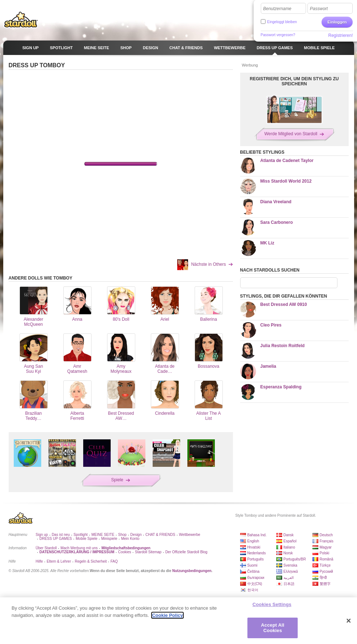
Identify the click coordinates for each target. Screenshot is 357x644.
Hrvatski (254, 547)
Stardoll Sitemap (148, 552)
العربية (289, 578)
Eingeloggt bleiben (282, 22)
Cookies (124, 552)
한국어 (253, 590)
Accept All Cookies (273, 628)
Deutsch (326, 535)
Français (327, 541)
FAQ (114, 561)
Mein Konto (130, 539)
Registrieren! (340, 35)
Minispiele (109, 539)
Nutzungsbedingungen (192, 571)
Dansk (289, 535)
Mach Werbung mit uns (79, 548)
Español (290, 541)
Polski (325, 553)
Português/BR (295, 559)
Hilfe (39, 561)
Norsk (288, 553)
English (253, 541)
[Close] (349, 621)
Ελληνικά (291, 572)
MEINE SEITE (103, 535)
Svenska (290, 565)
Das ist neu (61, 535)
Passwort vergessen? (278, 35)
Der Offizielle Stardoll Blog (186, 552)
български (256, 578)
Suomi (252, 565)
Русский (326, 572)
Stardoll (21, 20)
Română (327, 559)
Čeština (254, 572)
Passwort (319, 9)
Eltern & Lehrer (59, 561)
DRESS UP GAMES (56, 539)
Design (136, 535)
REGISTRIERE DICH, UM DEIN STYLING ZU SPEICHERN (294, 81)
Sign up (42, 535)
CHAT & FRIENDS (160, 535)
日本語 (289, 584)
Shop (122, 535)
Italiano (289, 547)
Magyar (326, 547)
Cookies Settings (272, 604)
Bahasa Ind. (257, 535)
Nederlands (257, 553)
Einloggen (337, 22)
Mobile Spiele (86, 539)
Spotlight (80, 535)
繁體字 (325, 584)
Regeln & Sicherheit (91, 561)
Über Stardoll (46, 548)
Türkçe (325, 565)
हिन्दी (323, 578)
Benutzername (277, 9)
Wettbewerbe (190, 535)
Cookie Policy (167, 615)
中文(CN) (255, 584)
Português (256, 559)
